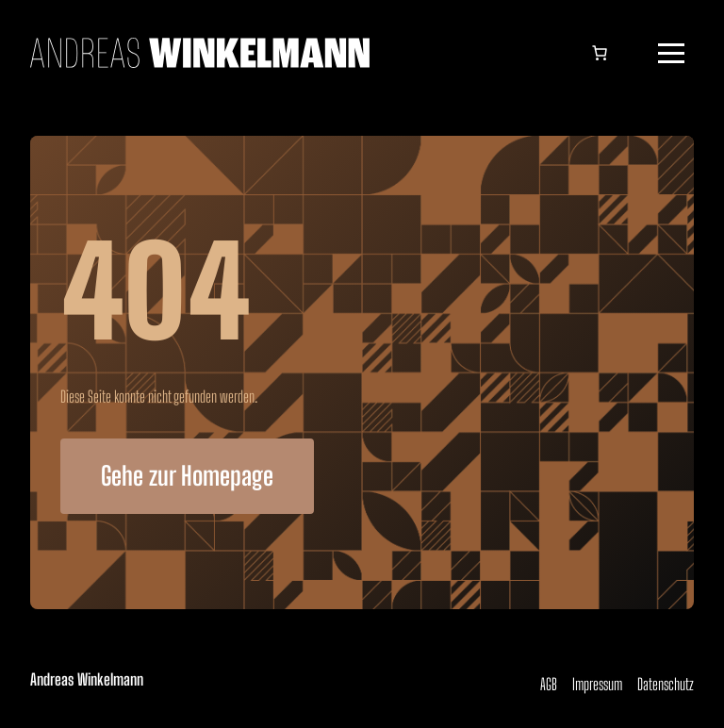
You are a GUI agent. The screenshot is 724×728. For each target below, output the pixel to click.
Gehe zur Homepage (187, 476)
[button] (671, 53)
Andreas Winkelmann (87, 679)
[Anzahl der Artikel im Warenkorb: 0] (600, 53)
